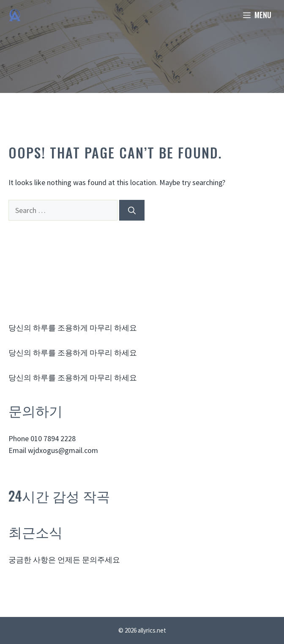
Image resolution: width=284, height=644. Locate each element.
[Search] (132, 210)
